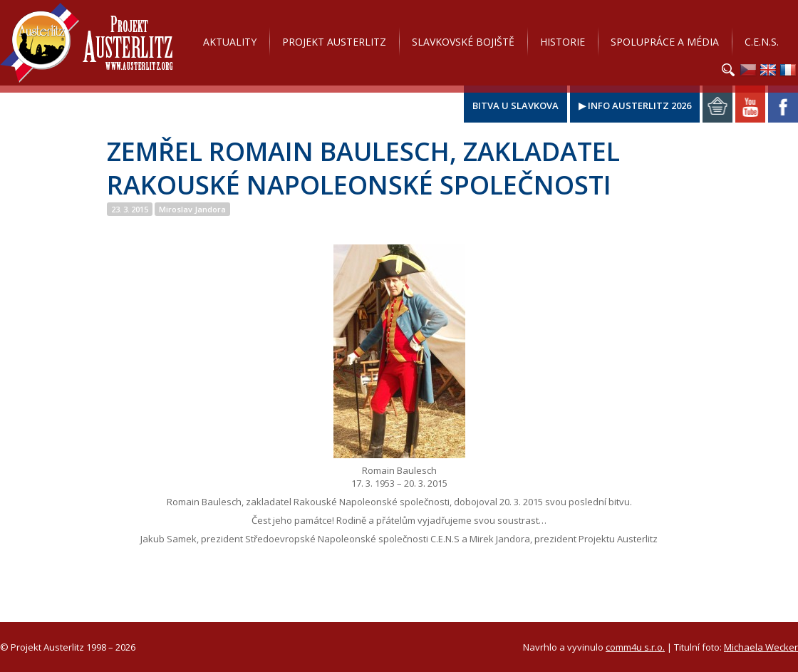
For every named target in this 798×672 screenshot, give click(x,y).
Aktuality (230, 42)
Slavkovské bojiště (463, 42)
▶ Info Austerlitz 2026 (635, 105)
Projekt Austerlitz (87, 43)
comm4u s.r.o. (635, 647)
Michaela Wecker (761, 647)
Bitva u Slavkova (515, 105)
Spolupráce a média (665, 42)
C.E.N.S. (762, 42)
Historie (563, 42)
